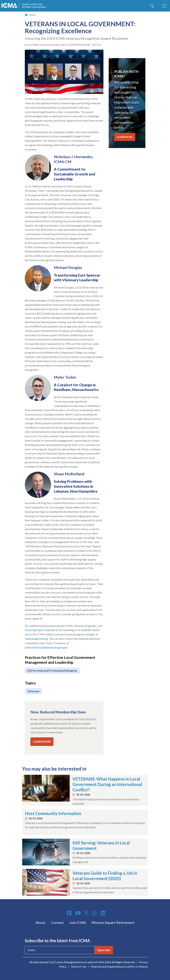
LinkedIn (86, 630)
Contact (57, 922)
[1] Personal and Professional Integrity (52, 670)
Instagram (95, 913)
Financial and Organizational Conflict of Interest (119, 966)
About (40, 922)
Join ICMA (78, 922)
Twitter (86, 913)
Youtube (78, 913)
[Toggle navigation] (164, 6)
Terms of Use (79, 966)
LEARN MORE (42, 741)
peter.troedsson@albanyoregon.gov (46, 647)
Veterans (33, 691)
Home (32, 15)
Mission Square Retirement (113, 922)
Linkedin (103, 913)
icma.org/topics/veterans (40, 630)
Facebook (70, 913)
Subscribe (104, 950)
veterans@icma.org (36, 639)
